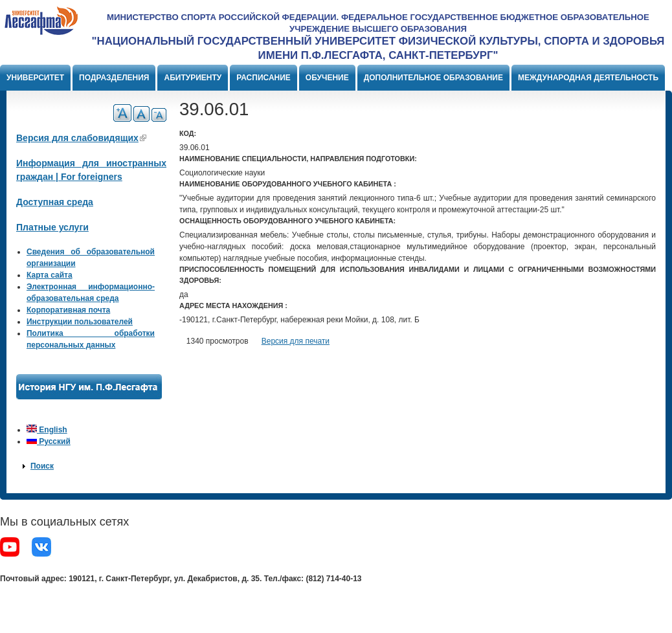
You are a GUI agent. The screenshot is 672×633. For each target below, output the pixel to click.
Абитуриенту (193, 78)
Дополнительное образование (433, 78)
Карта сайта (50, 275)
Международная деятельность (588, 78)
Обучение (327, 78)
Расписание (263, 78)
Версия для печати (296, 341)
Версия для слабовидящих (81, 138)
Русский (49, 441)
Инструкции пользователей (80, 322)
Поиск (42, 466)
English (47, 430)
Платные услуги (52, 227)
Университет (35, 78)
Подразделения (114, 78)
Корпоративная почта (68, 310)
